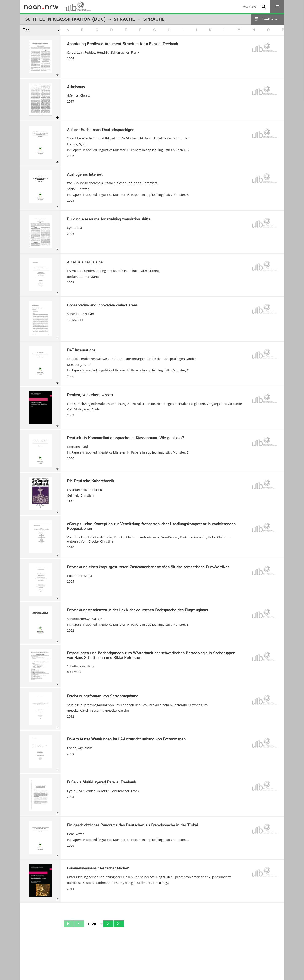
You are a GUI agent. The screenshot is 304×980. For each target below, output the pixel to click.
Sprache (124, 19)
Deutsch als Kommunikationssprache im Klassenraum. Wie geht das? (125, 438)
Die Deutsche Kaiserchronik (90, 481)
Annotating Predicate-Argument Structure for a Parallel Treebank (122, 44)
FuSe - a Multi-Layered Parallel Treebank (101, 783)
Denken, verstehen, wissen (90, 395)
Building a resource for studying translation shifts (109, 220)
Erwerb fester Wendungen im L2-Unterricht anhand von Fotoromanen (126, 740)
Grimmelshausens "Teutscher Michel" (98, 869)
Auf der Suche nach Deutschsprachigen (101, 130)
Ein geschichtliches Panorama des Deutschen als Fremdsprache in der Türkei (132, 826)
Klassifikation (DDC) (79, 19)
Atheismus (76, 87)
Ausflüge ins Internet (85, 175)
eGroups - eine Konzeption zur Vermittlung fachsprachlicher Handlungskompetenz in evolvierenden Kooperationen (151, 527)
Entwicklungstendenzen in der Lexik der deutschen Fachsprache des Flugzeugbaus (137, 610)
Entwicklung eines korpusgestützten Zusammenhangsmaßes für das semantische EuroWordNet (148, 567)
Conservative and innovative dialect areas (102, 306)
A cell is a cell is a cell (86, 263)
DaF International (82, 351)
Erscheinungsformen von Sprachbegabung (103, 697)
